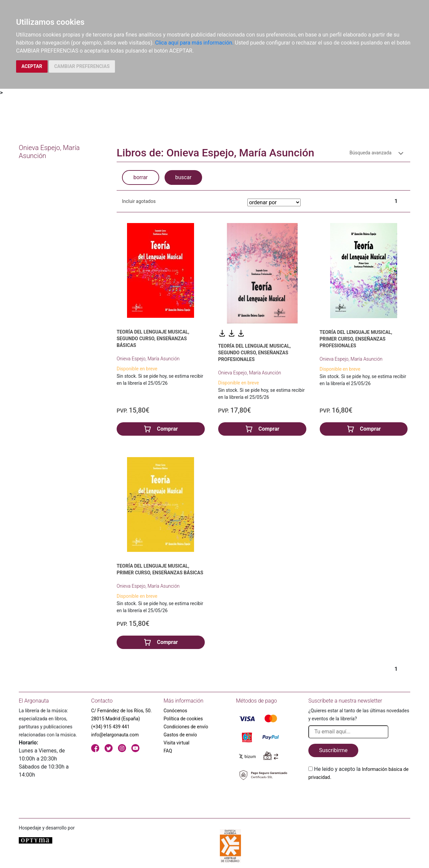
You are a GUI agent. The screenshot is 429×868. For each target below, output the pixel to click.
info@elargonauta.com (115, 735)
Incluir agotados (139, 201)
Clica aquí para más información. (194, 43)
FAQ (168, 751)
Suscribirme (333, 750)
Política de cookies (183, 719)
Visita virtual (176, 743)
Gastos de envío (180, 735)
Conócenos (175, 711)
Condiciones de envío (186, 727)
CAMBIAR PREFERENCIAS (82, 66)
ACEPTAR (32, 66)
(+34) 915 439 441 (110, 727)
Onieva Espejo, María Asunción (148, 359)
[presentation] (359, 797)
